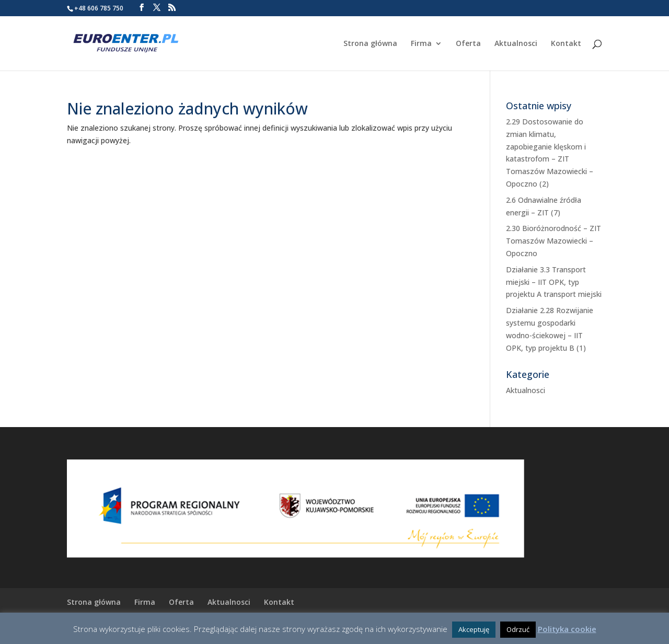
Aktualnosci (516, 44)
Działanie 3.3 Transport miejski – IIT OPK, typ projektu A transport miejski (554, 282)
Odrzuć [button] (518, 629)
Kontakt (566, 44)
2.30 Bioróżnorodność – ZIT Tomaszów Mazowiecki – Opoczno (553, 241)
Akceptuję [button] (474, 629)
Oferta (468, 44)
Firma (421, 44)
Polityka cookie (567, 629)
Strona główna (370, 44)
